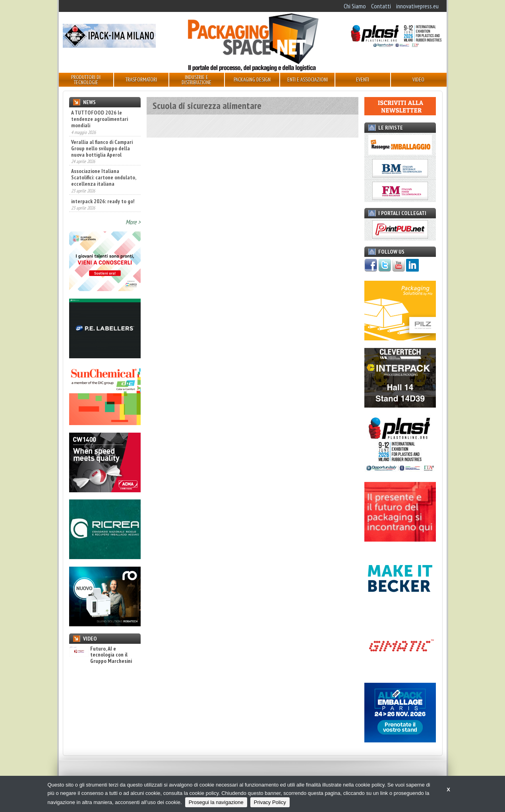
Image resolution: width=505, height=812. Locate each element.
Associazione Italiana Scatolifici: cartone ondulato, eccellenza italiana (104, 177)
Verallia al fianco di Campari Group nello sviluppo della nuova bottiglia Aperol (102, 148)
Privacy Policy (270, 802)
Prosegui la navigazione (216, 802)
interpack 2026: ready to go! (103, 201)
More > (133, 222)
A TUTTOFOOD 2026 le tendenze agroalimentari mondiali (100, 119)
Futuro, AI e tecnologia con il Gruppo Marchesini (101, 655)
